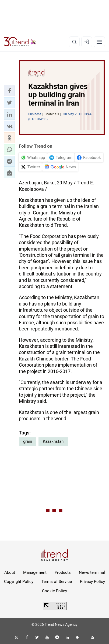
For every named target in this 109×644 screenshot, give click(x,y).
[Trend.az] (20, 42)
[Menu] (99, 42)
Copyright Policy (19, 582)
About (10, 572)
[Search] (74, 42)
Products (63, 572)
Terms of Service (57, 582)
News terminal (92, 572)
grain (28, 441)
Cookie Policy (55, 591)
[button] (9, 91)
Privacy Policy (92, 582)
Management (35, 572)
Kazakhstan (53, 441)
